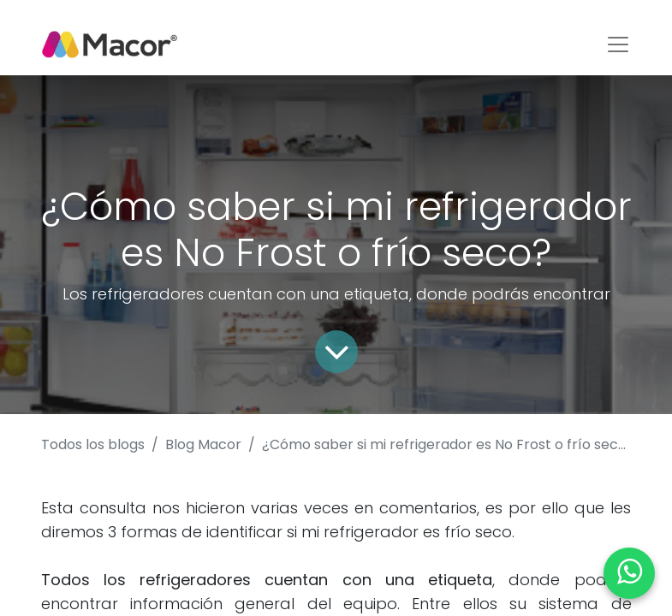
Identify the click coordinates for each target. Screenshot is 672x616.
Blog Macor (203, 444)
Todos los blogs (93, 444)
